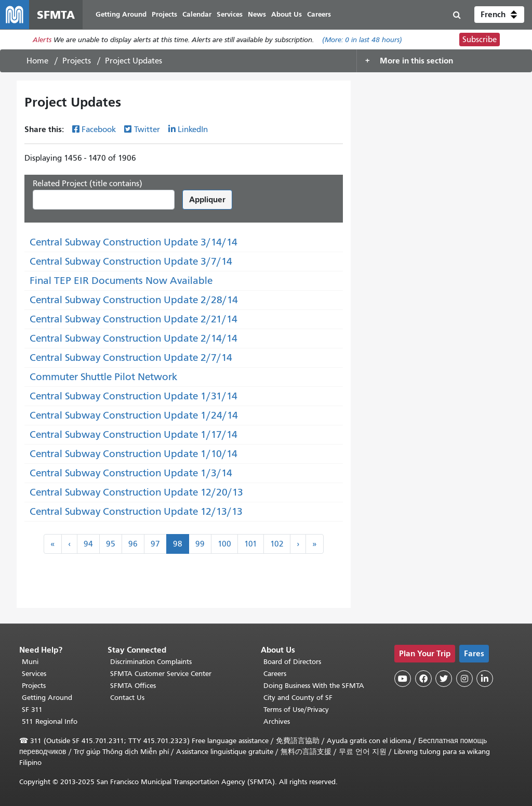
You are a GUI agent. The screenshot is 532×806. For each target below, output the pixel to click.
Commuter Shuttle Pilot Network (103, 377)
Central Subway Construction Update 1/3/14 (131, 473)
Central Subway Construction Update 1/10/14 (134, 454)
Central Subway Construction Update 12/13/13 (136, 511)
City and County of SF (298, 698)
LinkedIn (193, 129)
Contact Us (127, 698)
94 (88, 544)
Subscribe (480, 40)
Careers (275, 674)
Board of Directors (292, 662)
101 (251, 544)
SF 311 (32, 710)
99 (200, 544)
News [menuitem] (257, 14)
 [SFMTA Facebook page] (423, 679)
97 (155, 544)
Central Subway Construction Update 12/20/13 (136, 492)
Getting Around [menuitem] (121, 14)
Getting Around (47, 698)
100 (224, 544)
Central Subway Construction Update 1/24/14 (134, 415)
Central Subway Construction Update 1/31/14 (134, 396)
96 (133, 544)
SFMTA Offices (133, 686)
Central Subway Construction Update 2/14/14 (134, 338)
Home (37, 61)
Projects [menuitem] (164, 14)
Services (34, 674)
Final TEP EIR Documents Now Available (121, 281)
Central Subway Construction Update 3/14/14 (134, 242)
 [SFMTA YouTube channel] (403, 679)
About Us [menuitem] (287, 14)
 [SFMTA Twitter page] (444, 679)
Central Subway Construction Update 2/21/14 (134, 319)
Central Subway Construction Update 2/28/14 (134, 300)
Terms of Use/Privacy (296, 710)
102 (277, 544)
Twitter (147, 129)
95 (111, 544)
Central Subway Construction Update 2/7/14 (131, 357)
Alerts (42, 40)
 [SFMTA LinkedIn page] (485, 679)
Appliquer (207, 199)
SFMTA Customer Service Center (161, 674)
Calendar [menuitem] (197, 14)
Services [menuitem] (230, 14)
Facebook (99, 129)
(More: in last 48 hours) (362, 40)
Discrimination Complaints (151, 662)
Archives (277, 721)
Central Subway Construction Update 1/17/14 (134, 434)
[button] (499, 15)
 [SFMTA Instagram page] (464, 679)
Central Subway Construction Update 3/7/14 (131, 261)
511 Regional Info (50, 721)
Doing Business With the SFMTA (314, 686)
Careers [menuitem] (319, 14)
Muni (30, 662)
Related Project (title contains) (88, 184)
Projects (77, 61)
